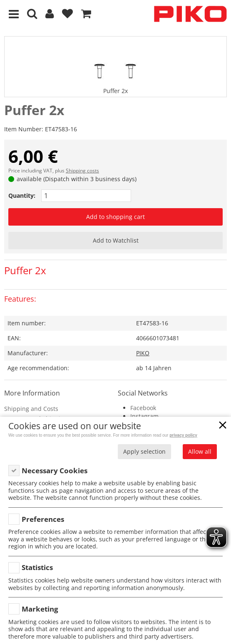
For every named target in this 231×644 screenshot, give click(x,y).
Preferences (43, 519)
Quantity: (22, 195)
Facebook (143, 408)
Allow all (200, 451)
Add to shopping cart (115, 217)
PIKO (143, 353)
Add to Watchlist (116, 240)
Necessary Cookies (55, 471)
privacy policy (183, 435)
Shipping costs (82, 171)
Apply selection (144, 451)
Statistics (37, 567)
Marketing (40, 609)
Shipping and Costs (31, 409)
